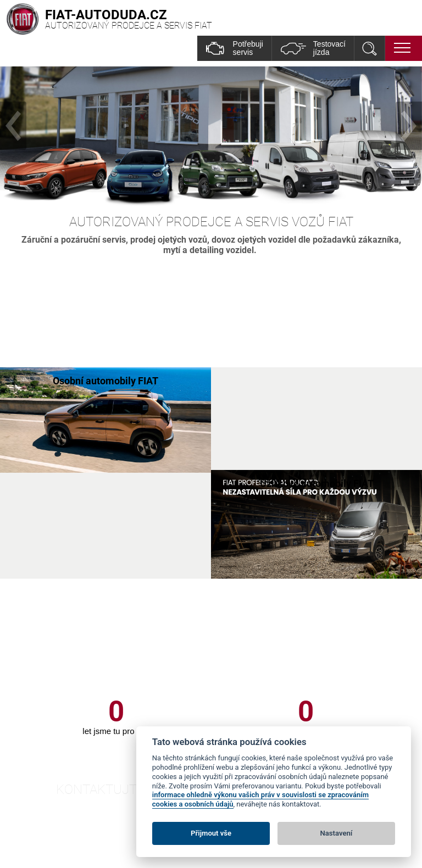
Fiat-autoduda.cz (112, 839)
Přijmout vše (211, 833)
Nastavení (337, 833)
